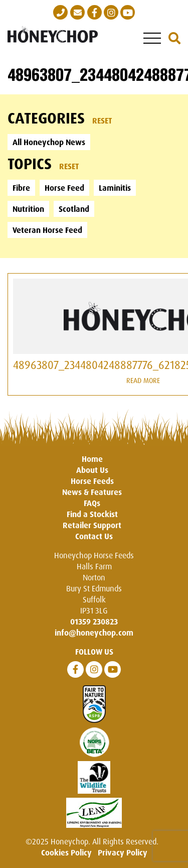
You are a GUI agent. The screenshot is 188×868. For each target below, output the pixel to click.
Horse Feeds (92, 481)
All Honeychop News (49, 142)
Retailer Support (92, 525)
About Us (92, 470)
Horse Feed (64, 188)
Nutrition (28, 209)
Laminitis (115, 188)
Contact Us (94, 536)
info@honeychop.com (94, 633)
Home (92, 459)
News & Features (92, 492)
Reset (102, 120)
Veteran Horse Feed (47, 230)
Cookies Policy (66, 852)
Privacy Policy (123, 852)
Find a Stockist (92, 514)
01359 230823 (94, 622)
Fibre (21, 188)
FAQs (92, 503)
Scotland (74, 209)
